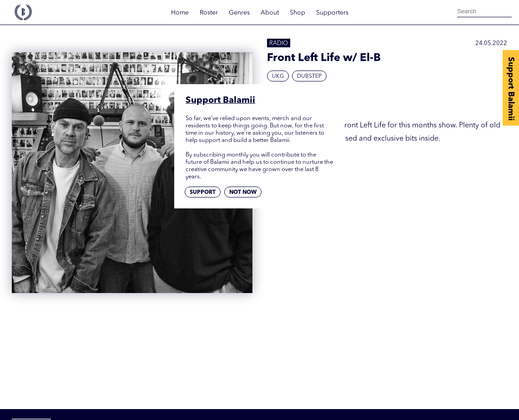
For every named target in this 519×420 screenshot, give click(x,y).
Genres (239, 13)
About (270, 13)
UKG (278, 76)
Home (180, 13)
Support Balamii (511, 89)
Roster (209, 13)
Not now (243, 192)
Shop (297, 13)
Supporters (332, 13)
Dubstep (309, 76)
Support (203, 192)
